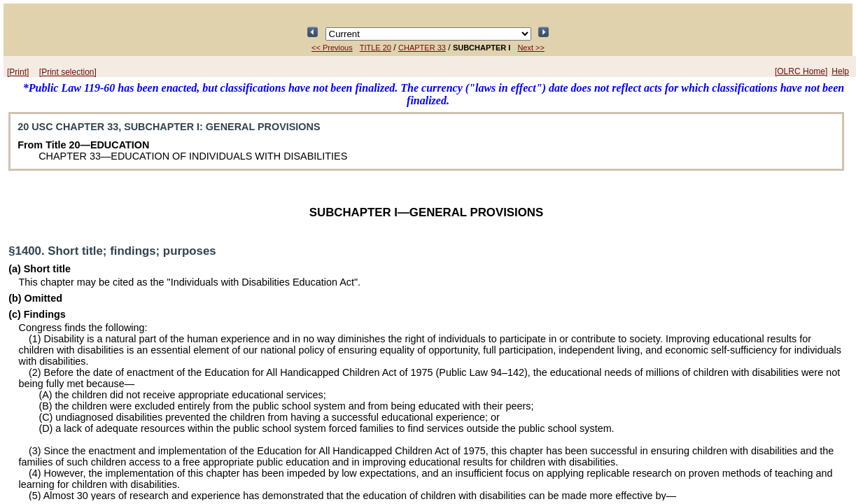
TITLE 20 (376, 48)
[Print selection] (68, 72)
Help (840, 71)
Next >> (531, 48)
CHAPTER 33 (422, 48)
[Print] (18, 72)
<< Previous (332, 48)
